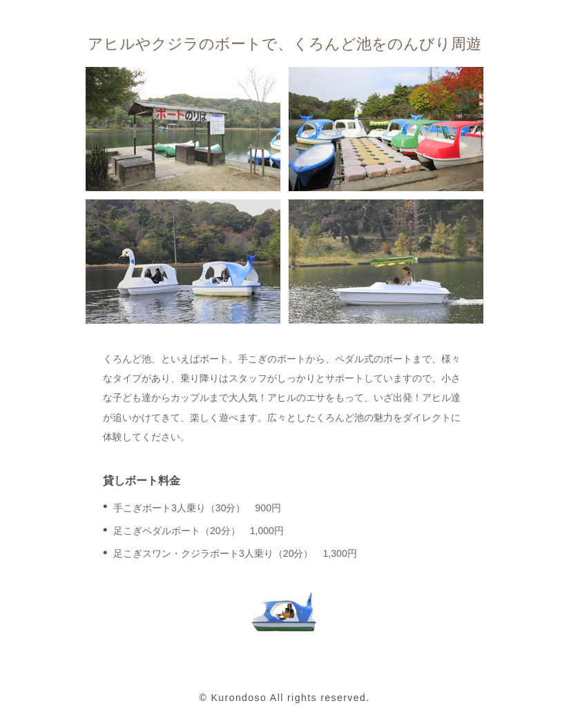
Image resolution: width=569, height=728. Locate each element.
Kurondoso (239, 698)
